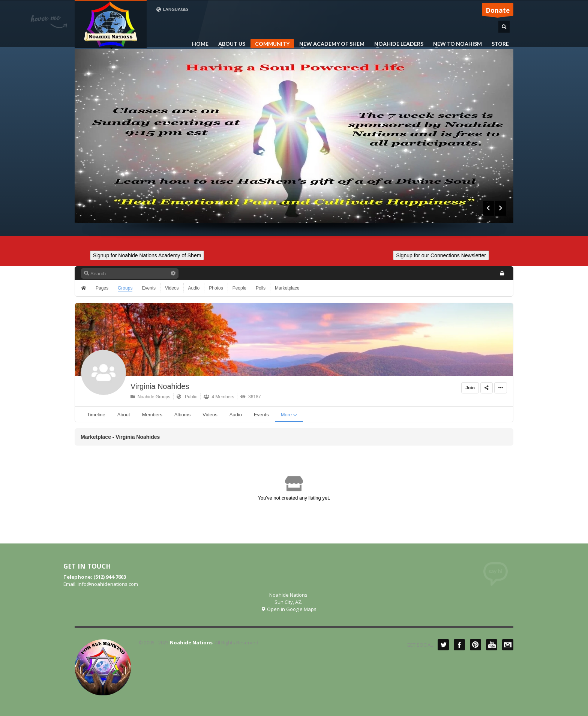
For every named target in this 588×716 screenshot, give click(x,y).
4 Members (219, 397)
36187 (250, 397)
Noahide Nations (191, 642)
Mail (508, 645)
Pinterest (475, 645)
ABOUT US (229, 44)
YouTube (492, 645)
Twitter (443, 645)
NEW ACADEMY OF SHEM (330, 44)
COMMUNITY (272, 44)
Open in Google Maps (289, 609)
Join (470, 388)
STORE (500, 44)
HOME (200, 44)
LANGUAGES (172, 9)
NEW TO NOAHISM (455, 44)
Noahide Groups (150, 397)
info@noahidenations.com (108, 584)
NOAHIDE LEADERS (397, 44)
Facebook (459, 645)
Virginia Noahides (160, 386)
